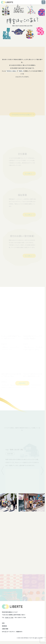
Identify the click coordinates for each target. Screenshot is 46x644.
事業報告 (4, 626)
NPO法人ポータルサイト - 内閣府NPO (12, 632)
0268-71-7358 (9, 617)
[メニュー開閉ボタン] (43, 2)
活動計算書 (5, 629)
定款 (3, 623)
